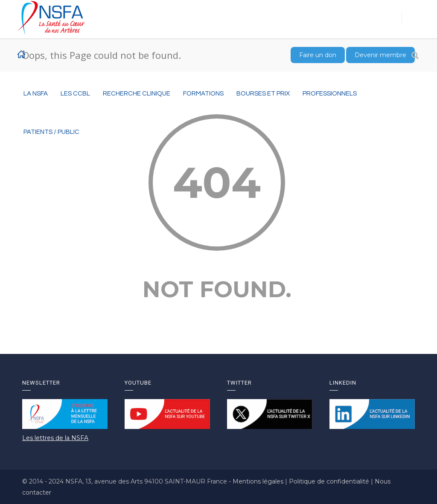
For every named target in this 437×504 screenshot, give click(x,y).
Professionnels (330, 94)
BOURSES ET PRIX (263, 94)
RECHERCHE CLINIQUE (137, 94)
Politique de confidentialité (330, 481)
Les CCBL (75, 94)
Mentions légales (259, 481)
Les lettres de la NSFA (55, 438)
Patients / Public (51, 132)
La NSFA (36, 94)
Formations (203, 94)
